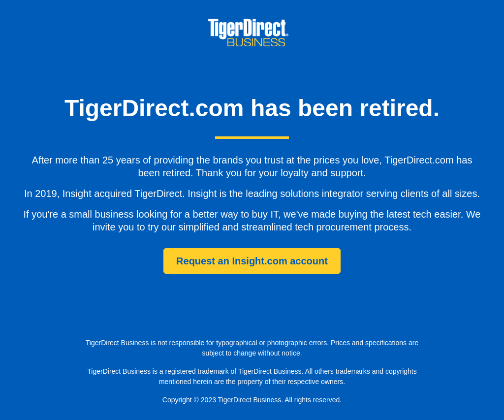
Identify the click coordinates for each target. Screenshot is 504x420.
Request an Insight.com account (252, 261)
